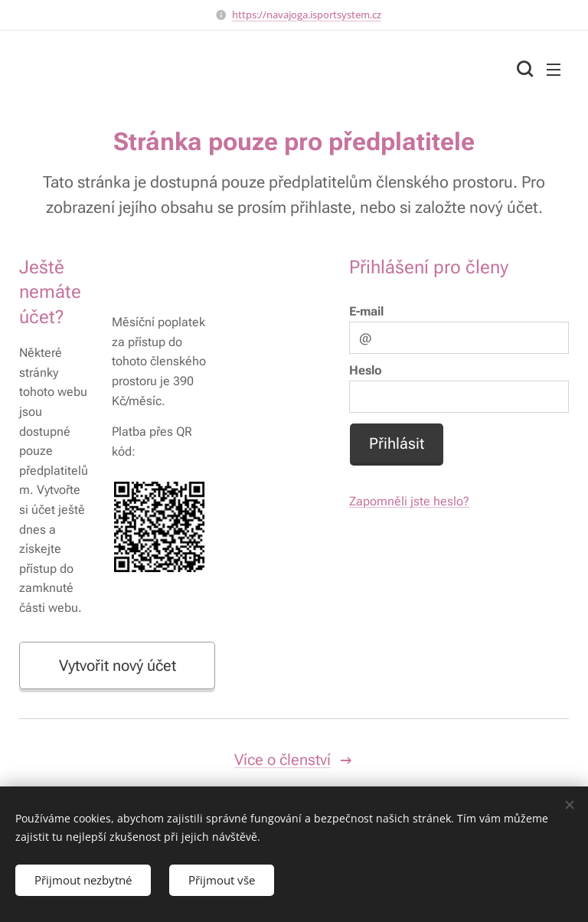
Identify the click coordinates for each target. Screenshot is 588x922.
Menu (554, 70)
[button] (523, 69)
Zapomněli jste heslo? (409, 502)
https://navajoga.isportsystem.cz (307, 15)
